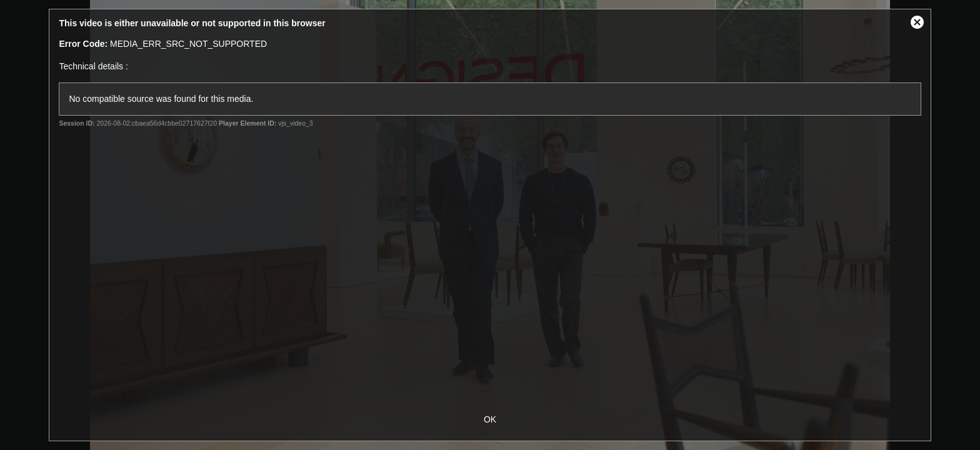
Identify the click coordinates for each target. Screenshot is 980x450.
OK (490, 419)
